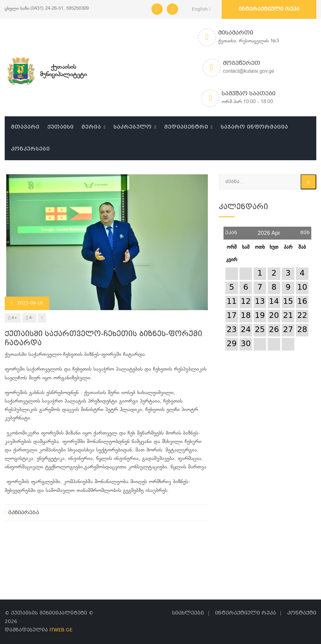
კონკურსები (30, 149)
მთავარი (25, 127)
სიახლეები (188, 613)
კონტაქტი (302, 613)
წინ (305, 231)
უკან (231, 231)
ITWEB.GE (61, 630)
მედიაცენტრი (186, 127)
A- (29, 318)
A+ (13, 318)
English (200, 9)
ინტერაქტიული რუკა (269, 9)
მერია (91, 127)
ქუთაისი (61, 127)
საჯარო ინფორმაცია (254, 127)
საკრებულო (133, 127)
